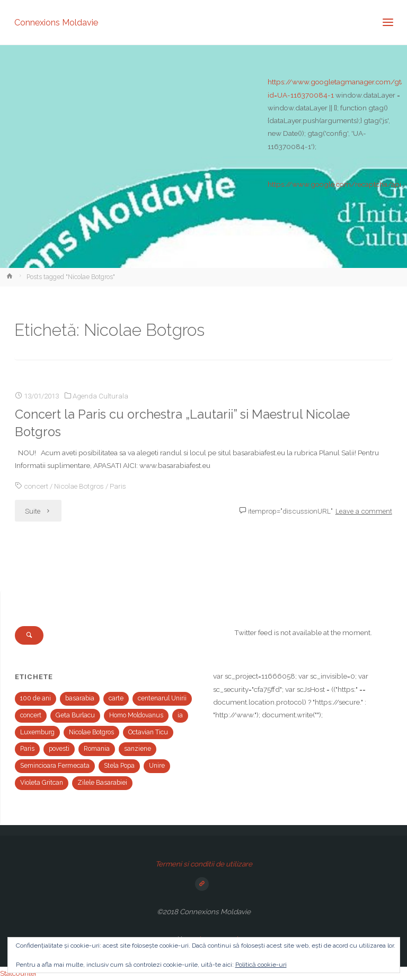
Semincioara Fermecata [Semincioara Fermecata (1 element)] (55, 766)
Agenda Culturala (100, 396)
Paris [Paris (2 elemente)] (27, 749)
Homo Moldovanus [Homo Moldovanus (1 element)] (136, 715)
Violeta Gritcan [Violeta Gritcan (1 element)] (42, 783)
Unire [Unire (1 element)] (157, 766)
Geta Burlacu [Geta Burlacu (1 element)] (75, 715)
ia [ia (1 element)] (180, 715)
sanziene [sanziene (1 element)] (138, 749)
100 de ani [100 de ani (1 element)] (36, 698)
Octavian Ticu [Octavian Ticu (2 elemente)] (148, 732)
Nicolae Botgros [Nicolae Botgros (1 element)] (91, 732)
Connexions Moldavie (56, 22)
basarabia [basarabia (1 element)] (80, 698)
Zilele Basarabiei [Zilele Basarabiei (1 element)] (102, 783)
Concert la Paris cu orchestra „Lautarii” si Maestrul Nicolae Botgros (182, 423)
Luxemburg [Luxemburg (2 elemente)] (37, 732)
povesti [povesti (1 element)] (59, 749)
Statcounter (19, 973)
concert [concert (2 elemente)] (31, 715)
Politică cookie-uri (261, 965)
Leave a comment (364, 511)
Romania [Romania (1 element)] (97, 749)
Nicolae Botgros (79, 486)
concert (36, 486)
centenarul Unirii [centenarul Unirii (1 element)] (162, 698)
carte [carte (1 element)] (116, 698)
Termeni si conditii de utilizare (204, 864)
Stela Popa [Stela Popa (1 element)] (119, 766)
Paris (118, 486)
